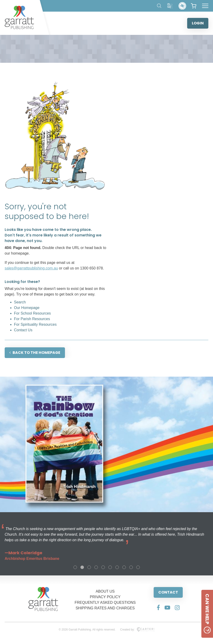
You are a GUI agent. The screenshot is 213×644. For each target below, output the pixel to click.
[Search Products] (159, 6)
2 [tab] (82, 567)
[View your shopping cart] (194, 6)
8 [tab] (124, 567)
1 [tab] (75, 567)
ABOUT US (105, 591)
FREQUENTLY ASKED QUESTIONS (105, 603)
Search (20, 302)
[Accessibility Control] (182, 6)
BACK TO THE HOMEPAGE (35, 353)
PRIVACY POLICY (105, 597)
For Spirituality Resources (35, 324)
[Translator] (170, 6)
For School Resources (32, 313)
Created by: (137, 630)
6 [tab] (110, 567)
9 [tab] (131, 567)
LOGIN (198, 23)
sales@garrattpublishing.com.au (31, 268)
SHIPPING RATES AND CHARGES (105, 608)
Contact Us (23, 330)
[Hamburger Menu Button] (205, 6)
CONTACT (168, 592)
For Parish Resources (32, 319)
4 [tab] (96, 567)
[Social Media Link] (158, 607)
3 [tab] (89, 567)
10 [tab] (138, 567)
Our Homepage (27, 308)
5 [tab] (103, 567)
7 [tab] (117, 567)
